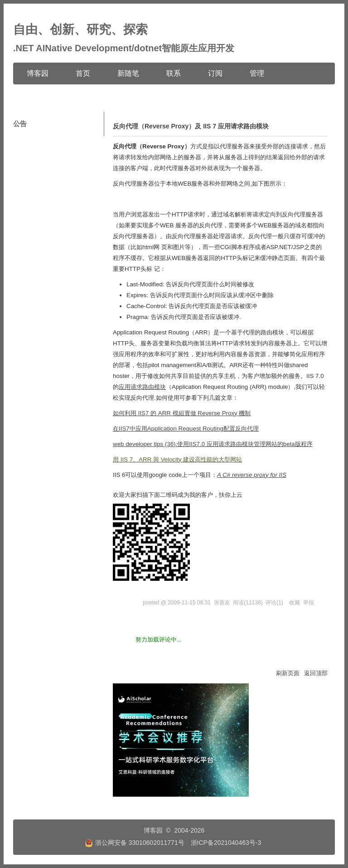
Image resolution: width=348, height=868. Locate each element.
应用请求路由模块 (142, 387)
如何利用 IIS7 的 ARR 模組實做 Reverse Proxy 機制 (182, 413)
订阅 (215, 73)
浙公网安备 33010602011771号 (135, 843)
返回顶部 (316, 673)
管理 (257, 73)
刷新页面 (288, 673)
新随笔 (128, 73)
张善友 (222, 603)
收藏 (295, 603)
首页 (83, 73)
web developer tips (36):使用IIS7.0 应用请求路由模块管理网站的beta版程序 (213, 444)
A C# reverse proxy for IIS (252, 475)
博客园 (38, 73)
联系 (174, 73)
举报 (309, 603)
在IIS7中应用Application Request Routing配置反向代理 (186, 429)
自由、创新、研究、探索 (80, 29)
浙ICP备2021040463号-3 (226, 843)
